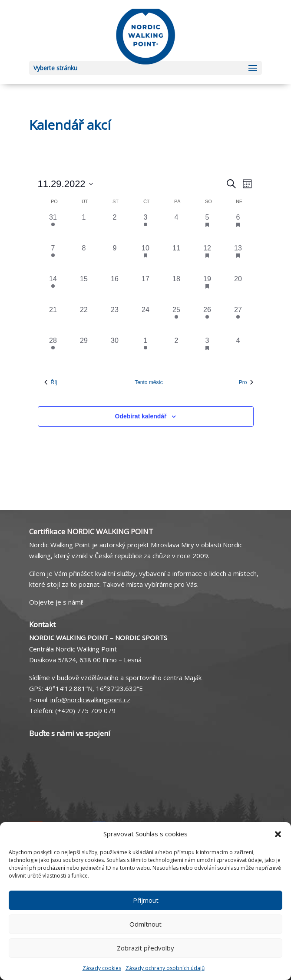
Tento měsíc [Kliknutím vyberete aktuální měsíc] (149, 382)
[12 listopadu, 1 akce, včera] (207, 258)
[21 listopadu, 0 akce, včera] (53, 320)
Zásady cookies (102, 968)
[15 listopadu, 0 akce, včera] (84, 289)
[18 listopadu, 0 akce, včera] (177, 289)
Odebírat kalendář (141, 416)
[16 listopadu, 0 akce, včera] (115, 289)
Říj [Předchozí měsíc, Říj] (51, 382)
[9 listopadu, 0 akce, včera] (115, 258)
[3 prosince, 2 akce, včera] (207, 351)
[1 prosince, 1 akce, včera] (146, 351)
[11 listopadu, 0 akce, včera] (177, 258)
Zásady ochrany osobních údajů (165, 968)
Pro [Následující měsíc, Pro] (246, 382)
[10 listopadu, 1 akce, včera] (146, 258)
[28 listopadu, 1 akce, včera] (53, 351)
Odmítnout (145, 924)
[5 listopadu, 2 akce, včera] (207, 228)
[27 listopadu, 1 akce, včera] (238, 320)
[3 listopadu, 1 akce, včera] (146, 228)
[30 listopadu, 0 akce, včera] (115, 351)
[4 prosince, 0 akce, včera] (238, 351)
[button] (278, 834)
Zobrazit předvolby (145, 948)
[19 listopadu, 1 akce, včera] (207, 289)
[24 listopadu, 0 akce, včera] (146, 320)
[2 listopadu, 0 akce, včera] (115, 228)
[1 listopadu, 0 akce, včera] (84, 228)
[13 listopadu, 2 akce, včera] (238, 258)
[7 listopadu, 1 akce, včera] (53, 258)
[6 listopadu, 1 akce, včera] (238, 228)
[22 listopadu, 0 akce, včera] (84, 320)
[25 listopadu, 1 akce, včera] (177, 320)
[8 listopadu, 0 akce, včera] (84, 258)
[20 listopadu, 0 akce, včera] (238, 289)
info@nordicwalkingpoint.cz (90, 700)
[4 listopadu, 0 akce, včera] (177, 228)
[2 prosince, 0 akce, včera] (177, 351)
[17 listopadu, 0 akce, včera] (146, 289)
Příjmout (146, 900)
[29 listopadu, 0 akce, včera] (84, 351)
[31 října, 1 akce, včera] (53, 228)
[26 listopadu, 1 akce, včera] (207, 320)
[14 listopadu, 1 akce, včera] (53, 289)
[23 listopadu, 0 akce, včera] (115, 320)
